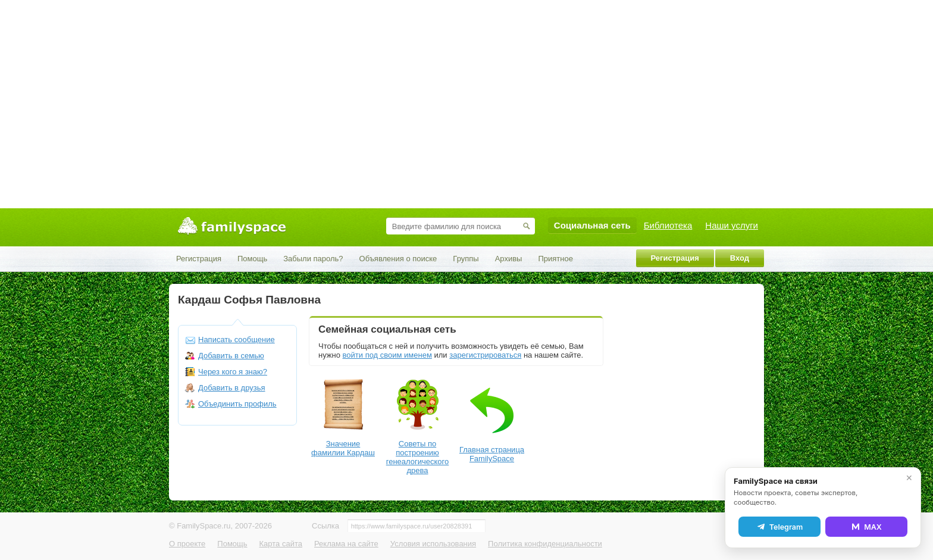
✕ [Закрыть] (909, 478)
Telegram (779, 527)
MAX (866, 527)
